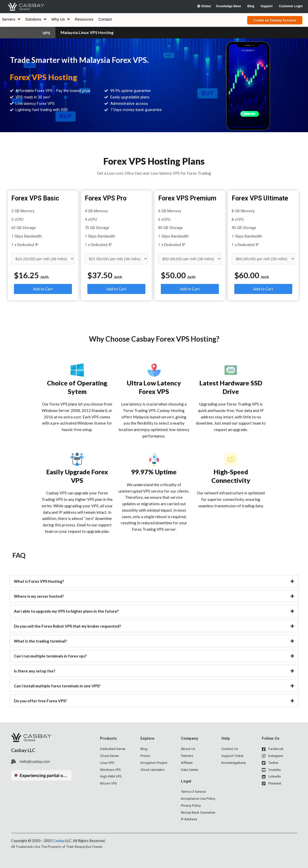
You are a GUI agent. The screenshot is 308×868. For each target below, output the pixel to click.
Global (204, 6)
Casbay (59, 841)
